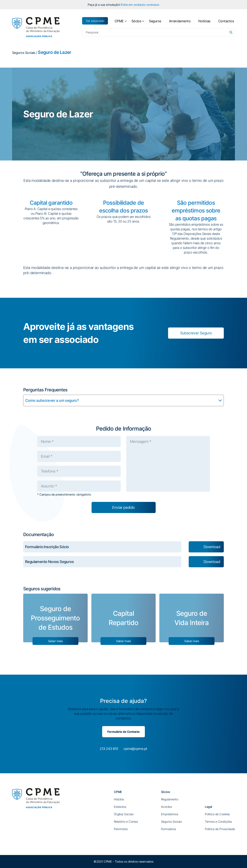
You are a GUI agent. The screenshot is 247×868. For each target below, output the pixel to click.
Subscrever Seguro (196, 333)
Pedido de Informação (124, 429)
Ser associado (95, 21)
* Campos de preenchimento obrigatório (64, 494)
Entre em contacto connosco (140, 5)
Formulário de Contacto (123, 732)
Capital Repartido (123, 618)
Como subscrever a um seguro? (52, 400)
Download (212, 547)
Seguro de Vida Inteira (192, 618)
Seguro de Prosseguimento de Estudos (55, 618)
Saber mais (55, 641)
